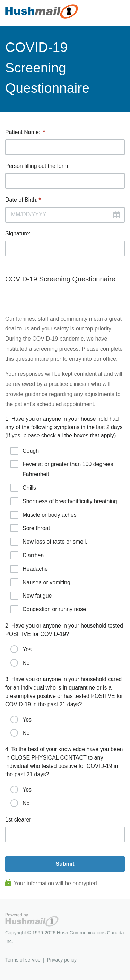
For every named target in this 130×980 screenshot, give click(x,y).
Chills (23, 488)
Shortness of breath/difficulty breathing (64, 501)
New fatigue (31, 596)
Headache (29, 569)
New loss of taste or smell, (49, 542)
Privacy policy (62, 960)
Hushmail (32, 920)
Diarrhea (27, 555)
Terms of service (23, 960)
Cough (25, 451)
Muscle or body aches (44, 515)
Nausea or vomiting (40, 582)
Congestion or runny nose (48, 609)
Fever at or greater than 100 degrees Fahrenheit (62, 469)
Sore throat (30, 528)
